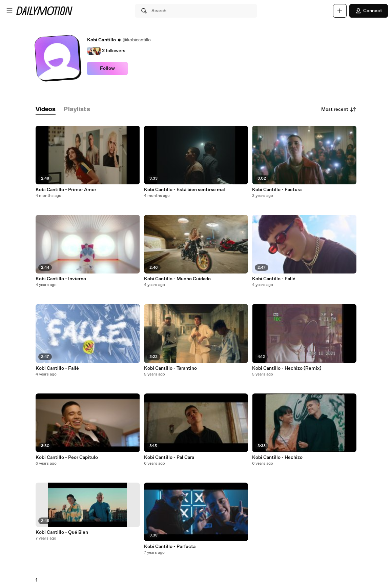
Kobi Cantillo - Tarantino (170, 368)
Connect (369, 11)
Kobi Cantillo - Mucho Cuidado (177, 279)
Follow (107, 68)
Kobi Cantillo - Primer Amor (66, 190)
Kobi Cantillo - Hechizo (277, 458)
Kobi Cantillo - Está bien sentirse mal (184, 190)
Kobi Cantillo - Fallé (57, 368)
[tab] (46, 110)
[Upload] (340, 11)
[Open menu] (9, 11)
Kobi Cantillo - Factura (277, 190)
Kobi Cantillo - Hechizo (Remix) (287, 368)
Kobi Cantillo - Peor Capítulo (67, 458)
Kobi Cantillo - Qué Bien (62, 532)
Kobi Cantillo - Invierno (61, 279)
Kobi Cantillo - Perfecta (170, 547)
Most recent (339, 109)
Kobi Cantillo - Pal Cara (169, 458)
